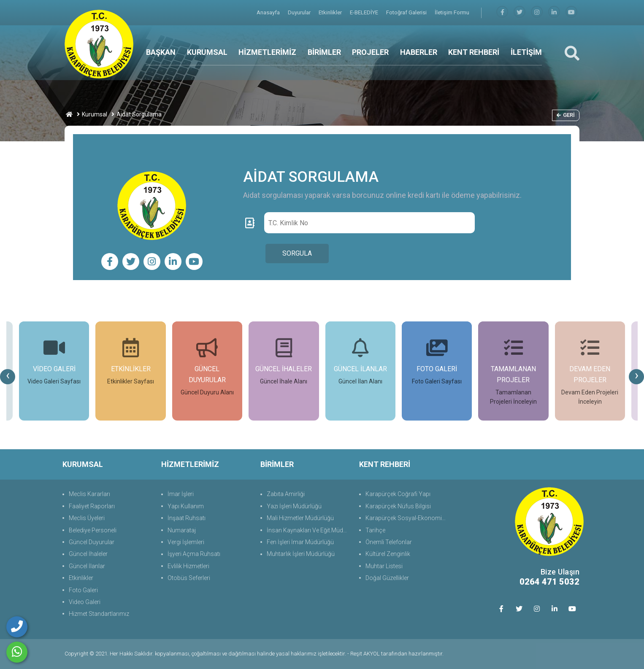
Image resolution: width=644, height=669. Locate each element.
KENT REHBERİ (474, 52)
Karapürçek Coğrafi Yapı (398, 494)
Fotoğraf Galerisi (407, 12)
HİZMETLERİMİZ (267, 52)
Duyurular (300, 12)
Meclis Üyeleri (87, 518)
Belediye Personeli (93, 530)
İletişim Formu (452, 12)
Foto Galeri (83, 590)
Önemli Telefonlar (389, 542)
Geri (566, 115)
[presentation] (8, 377)
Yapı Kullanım (186, 506)
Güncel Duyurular (92, 542)
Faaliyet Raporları (92, 506)
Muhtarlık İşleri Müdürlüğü (301, 554)
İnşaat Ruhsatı (187, 518)
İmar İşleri (181, 494)
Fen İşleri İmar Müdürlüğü (300, 542)
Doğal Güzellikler (387, 578)
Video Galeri (85, 602)
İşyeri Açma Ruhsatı (194, 554)
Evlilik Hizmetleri (188, 566)
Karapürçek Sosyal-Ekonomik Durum (407, 518)
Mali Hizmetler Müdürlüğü (300, 518)
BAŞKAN (161, 52)
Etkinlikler (331, 12)
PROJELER (370, 52)
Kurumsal (95, 114)
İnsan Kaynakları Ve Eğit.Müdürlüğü (309, 530)
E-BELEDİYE (365, 12)
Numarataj (182, 530)
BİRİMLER (324, 52)
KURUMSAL (207, 52)
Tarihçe (375, 530)
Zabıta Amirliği (286, 494)
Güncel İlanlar (87, 566)
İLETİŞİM (526, 52)
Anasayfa (269, 12)
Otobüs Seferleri (189, 578)
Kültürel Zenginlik (388, 554)
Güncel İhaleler (88, 554)
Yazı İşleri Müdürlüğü (294, 506)
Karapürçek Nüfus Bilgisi (398, 506)
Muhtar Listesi (384, 566)
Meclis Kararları (89, 494)
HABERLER (419, 52)
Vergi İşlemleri (186, 542)
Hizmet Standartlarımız (99, 614)
